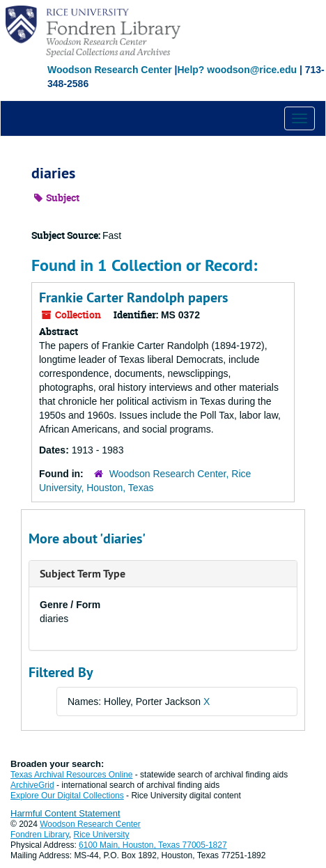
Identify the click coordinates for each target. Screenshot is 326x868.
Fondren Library (40, 835)
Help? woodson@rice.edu (237, 70)
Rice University (102, 835)
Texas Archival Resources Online (71, 775)
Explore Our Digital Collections (67, 796)
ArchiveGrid (32, 785)
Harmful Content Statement (65, 813)
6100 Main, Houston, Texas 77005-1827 (153, 845)
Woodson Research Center (110, 70)
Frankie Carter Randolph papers (133, 297)
